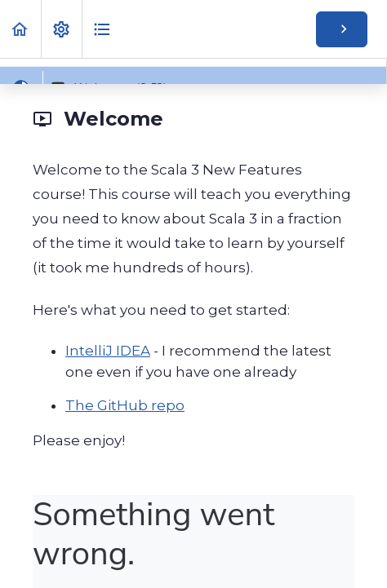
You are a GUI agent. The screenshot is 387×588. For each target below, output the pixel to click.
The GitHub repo (125, 405)
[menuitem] (61, 29)
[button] (20, 29)
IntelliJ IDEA (108, 351)
